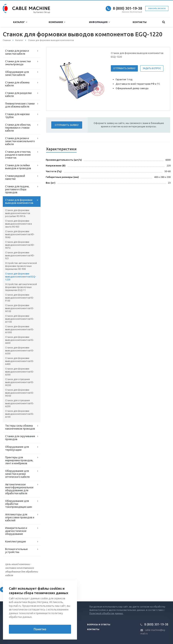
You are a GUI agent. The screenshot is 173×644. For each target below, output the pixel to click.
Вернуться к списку (15, 590)
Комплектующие (16, 542)
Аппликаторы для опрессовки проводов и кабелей (20, 517)
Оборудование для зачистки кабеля (17, 73)
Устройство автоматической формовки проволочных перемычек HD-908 (21, 266)
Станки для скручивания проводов (20, 438)
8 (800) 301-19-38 (127, 8)
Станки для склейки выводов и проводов (18, 167)
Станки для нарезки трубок (17, 116)
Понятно (40, 629)
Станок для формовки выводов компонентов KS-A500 (19, 351)
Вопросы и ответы (99, 625)
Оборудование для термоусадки (17, 448)
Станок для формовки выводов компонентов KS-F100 (19, 298)
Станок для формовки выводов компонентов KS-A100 (19, 414)
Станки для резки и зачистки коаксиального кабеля (20, 141)
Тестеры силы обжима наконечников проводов (20, 427)
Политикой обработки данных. (106, 613)
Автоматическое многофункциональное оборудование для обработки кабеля (19, 489)
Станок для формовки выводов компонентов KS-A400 (19, 361)
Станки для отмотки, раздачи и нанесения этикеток (18, 155)
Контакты (140, 22)
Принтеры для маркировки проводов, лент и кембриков (19, 460)
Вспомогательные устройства (16, 551)
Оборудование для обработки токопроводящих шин (19, 504)
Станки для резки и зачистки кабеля (17, 52)
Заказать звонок (157, 8)
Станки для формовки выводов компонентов (19, 201)
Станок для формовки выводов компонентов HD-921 (20, 255)
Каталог (20, 22)
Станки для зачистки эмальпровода (18, 63)
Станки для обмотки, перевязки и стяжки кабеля (18, 128)
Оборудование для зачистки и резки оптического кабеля (17, 474)
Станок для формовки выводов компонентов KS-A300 (19, 372)
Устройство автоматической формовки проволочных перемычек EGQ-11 (21, 287)
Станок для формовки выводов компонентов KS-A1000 (19, 329)
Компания (57, 22)
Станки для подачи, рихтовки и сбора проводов (17, 189)
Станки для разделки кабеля (18, 95)
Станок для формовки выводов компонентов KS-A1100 (19, 319)
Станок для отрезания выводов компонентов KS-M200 (19, 382)
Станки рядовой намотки (15, 177)
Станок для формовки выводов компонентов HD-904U (20, 234)
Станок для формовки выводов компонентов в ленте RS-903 (18, 224)
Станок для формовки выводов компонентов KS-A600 (19, 340)
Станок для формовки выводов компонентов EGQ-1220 (21, 277)
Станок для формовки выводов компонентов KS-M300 (19, 393)
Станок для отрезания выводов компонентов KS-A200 (19, 403)
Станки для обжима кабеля (17, 84)
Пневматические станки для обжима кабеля (20, 105)
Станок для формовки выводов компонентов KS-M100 (19, 308)
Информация (99, 22)
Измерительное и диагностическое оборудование (16, 531)
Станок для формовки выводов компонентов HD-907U (20, 245)
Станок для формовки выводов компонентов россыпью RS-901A (18, 213)
